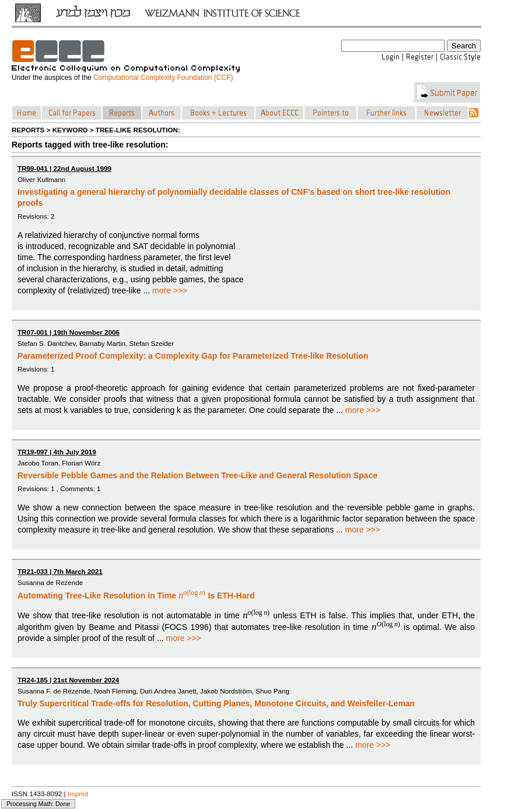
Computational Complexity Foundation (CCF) (163, 78)
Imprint (78, 794)
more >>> (170, 290)
